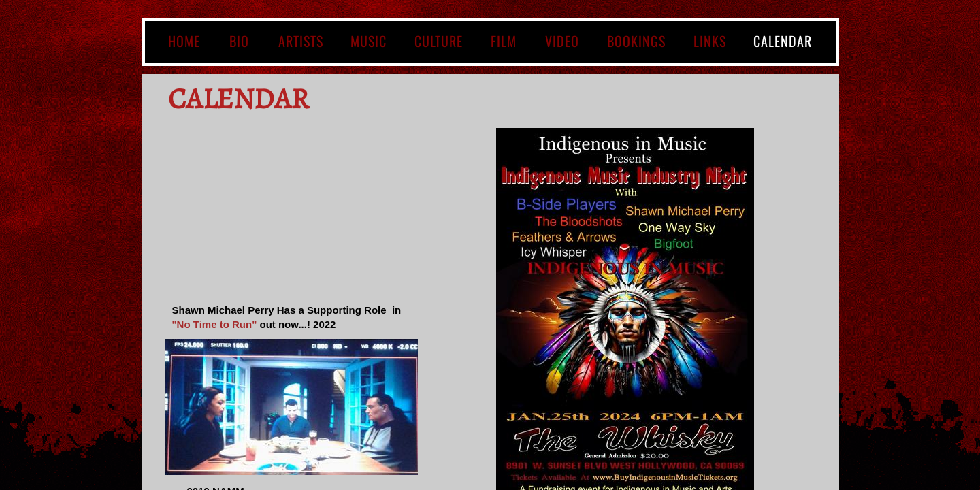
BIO (239, 41)
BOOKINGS (636, 41)
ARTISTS (301, 41)
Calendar (783, 41)
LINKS (710, 41)
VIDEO (562, 41)
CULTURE (439, 41)
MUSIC (369, 41)
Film (504, 41)
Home (184, 41)
